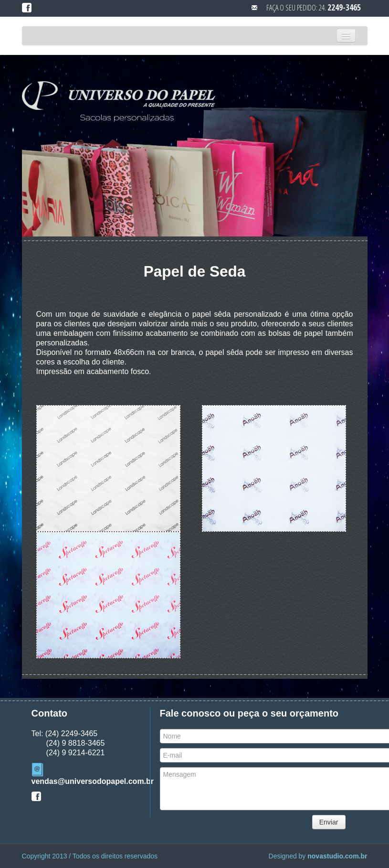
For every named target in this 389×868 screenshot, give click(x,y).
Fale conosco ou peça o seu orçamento (249, 713)
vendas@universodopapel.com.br (93, 781)
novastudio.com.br (337, 856)
